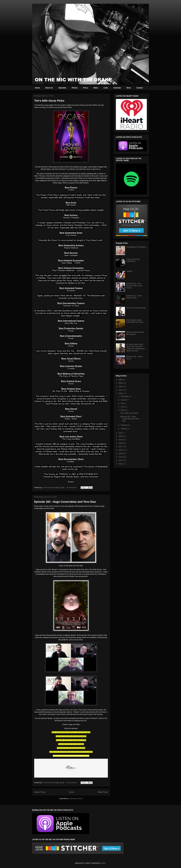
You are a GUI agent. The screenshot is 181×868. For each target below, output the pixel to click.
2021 (121, 433)
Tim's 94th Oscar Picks (49, 101)
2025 (121, 383)
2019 (121, 440)
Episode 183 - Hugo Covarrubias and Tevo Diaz (65, 502)
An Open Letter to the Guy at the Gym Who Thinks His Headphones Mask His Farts (136, 347)
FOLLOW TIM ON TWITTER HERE (71, 744)
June (123, 407)
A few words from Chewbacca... (133, 260)
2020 (121, 436)
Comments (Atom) (76, 799)
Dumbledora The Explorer (136, 247)
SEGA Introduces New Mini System (135, 333)
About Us (49, 88)
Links (106, 88)
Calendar (117, 88)
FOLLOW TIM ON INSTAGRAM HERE (71, 748)
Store (129, 88)
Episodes (62, 88)
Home (37, 88)
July (122, 403)
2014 (121, 457)
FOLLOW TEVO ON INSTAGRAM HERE (71, 740)
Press (85, 88)
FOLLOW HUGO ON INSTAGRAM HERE (71, 736)
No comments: (72, 488)
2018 (121, 443)
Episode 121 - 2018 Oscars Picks (134, 297)
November (125, 396)
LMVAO (129, 271)
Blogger (103, 863)
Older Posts (103, 792)
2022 (121, 393)
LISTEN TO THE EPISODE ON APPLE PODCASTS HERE (71, 752)
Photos (75, 88)
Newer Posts (40, 792)
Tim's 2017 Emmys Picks (136, 308)
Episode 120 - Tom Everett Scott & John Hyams (134, 286)
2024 (121, 387)
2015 (121, 453)
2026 (121, 380)
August (124, 400)
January (124, 429)
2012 (121, 464)
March (123, 410)
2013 (121, 460)
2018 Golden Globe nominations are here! (135, 321)
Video (96, 88)
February (124, 425)
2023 (121, 390)
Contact (140, 88)
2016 (121, 450)
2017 (121, 447)
